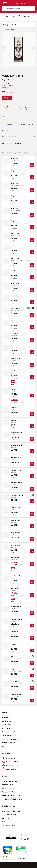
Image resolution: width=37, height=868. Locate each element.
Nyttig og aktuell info (9, 792)
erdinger (14, 644)
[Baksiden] (23, 71)
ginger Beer (15, 158)
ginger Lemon (15, 283)
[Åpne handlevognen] (29, 3)
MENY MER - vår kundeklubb (11, 811)
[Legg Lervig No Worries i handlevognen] (32, 501)
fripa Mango (15, 682)
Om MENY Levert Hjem (10, 781)
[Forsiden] (14, 71)
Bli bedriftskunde (8, 785)
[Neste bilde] (33, 48)
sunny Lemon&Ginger (18, 321)
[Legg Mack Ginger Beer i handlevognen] (7, 98)
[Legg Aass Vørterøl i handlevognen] (32, 365)
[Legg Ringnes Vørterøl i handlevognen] (32, 439)
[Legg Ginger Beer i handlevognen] (32, 165)
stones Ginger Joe (17, 296)
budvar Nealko (16, 607)
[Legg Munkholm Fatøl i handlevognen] (32, 464)
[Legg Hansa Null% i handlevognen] (32, 564)
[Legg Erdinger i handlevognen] (32, 650)
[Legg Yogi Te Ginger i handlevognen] (32, 315)
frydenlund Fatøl (16, 694)
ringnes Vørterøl (16, 433)
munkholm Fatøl (16, 458)
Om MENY (6, 717)
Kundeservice (7, 721)
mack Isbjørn (15, 233)
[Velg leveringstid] (24, 16)
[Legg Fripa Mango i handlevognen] (32, 688)
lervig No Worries (17, 495)
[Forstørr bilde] (18, 49)
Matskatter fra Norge (9, 822)
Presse (5, 746)
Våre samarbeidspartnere (10, 739)
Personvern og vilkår (9, 732)
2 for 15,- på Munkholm (17, 402)
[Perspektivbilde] (32, 71)
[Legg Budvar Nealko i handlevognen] (32, 613)
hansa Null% (15, 558)
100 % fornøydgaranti (9, 815)
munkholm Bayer (16, 483)
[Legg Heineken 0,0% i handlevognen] (32, 539)
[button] (34, 3)
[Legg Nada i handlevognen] (32, 663)
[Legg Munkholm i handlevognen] (32, 377)
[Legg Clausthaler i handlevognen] (32, 340)
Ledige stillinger (7, 728)
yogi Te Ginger (15, 308)
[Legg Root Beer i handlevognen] (32, 277)
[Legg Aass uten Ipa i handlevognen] (32, 514)
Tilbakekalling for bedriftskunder (12, 799)
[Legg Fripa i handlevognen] (32, 675)
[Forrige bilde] (4, 48)
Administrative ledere (9, 735)
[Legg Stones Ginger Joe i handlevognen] (32, 302)
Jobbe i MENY (7, 725)
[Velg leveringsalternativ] (9, 16)
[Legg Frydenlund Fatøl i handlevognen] (32, 700)
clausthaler (15, 333)
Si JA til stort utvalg (8, 825)
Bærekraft (6, 818)
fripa (12, 669)
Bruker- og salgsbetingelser (11, 795)
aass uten (14, 408)
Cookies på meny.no (9, 743)
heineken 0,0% (16, 533)
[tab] (10, 124)
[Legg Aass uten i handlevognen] (32, 414)
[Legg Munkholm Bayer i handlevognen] (32, 489)
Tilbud (12, 384)
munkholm (14, 371)
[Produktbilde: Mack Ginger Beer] (5, 71)
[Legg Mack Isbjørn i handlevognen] (32, 240)
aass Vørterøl (15, 358)
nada (13, 657)
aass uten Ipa (15, 508)
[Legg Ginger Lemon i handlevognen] (32, 290)
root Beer (14, 271)
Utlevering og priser (9, 788)
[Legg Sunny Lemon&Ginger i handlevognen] (32, 327)
